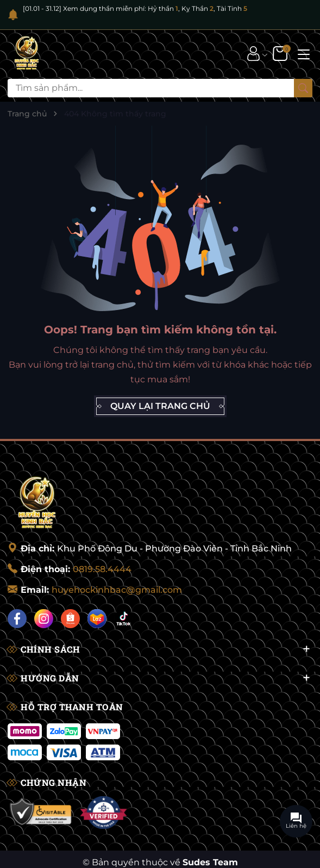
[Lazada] (97, 619)
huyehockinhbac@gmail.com (117, 590)
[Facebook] (17, 619)
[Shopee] (70, 619)
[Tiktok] (124, 619)
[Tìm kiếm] (303, 88)
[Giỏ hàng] (281, 53)
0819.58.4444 (102, 569)
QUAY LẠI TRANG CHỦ (160, 406)
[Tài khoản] (253, 53)
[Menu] (304, 53)
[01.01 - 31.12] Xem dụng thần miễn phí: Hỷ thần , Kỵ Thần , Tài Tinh (135, 8)
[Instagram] (44, 619)
